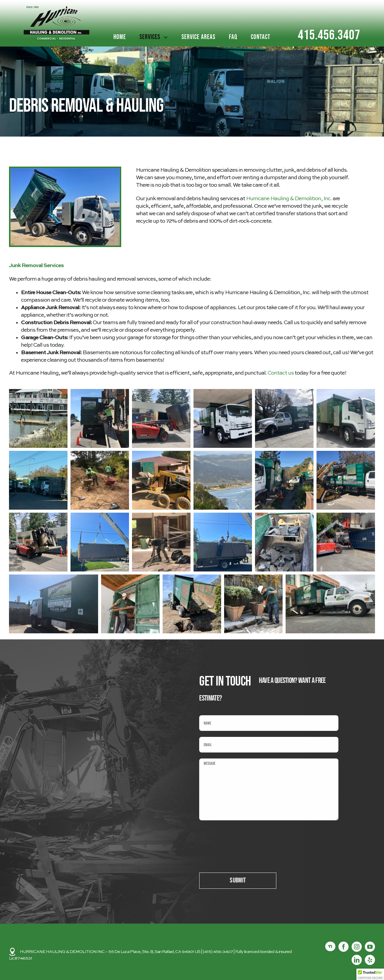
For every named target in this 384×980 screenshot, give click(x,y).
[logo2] (57, 8)
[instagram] (357, 947)
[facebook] (343, 947)
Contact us (281, 373)
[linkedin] (357, 960)
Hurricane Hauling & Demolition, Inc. (289, 199)
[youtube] (370, 947)
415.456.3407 (329, 35)
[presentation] (245, 838)
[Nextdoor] (330, 946)
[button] (38, 418)
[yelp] (370, 960)
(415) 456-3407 (218, 952)
